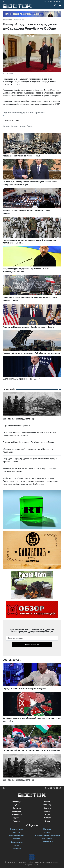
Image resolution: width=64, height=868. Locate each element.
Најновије (17, 802)
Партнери (47, 829)
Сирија (14, 126)
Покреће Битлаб (47, 842)
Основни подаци (17, 829)
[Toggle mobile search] (55, 5)
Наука (47, 815)
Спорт (47, 821)
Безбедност (17, 815)
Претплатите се (32, 645)
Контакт (47, 832)
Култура (47, 818)
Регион (47, 802)
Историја (17, 832)
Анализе (17, 821)
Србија (6, 126)
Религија (17, 839)
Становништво (17, 842)
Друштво (17, 818)
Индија (22, 126)
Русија (17, 805)
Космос (47, 811)
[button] (60, 5)
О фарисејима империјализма (17, 426)
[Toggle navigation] (60, 5)
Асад (29, 126)
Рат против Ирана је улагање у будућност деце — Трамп (28, 442)
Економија (17, 811)
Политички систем (17, 835)
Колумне (47, 808)
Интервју (47, 805)
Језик (17, 845)
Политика (22, 20)
